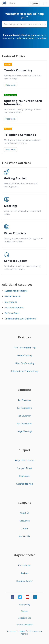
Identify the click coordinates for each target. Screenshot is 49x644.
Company (24, 503)
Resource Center (13, 296)
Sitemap (25, 611)
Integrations (11, 302)
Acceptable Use (25, 618)
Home (12, 3)
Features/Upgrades (14, 308)
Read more (10, 85)
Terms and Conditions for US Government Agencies (25, 633)
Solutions (24, 390)
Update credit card (24, 38)
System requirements (16, 291)
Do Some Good (12, 313)
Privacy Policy (25, 604)
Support (25, 450)
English (34, 3)
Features (24, 337)
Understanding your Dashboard (20, 319)
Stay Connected (24, 555)
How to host (41, 38)
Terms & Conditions (25, 625)
